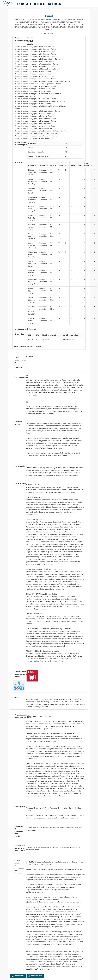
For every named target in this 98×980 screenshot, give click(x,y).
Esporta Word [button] (35, 976)
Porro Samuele (32, 262)
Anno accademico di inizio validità (18, 362)
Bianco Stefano (31, 171)
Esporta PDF (18, 976)
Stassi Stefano (31, 290)
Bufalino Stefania (32, 189)
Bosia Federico (32, 180)
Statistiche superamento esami (29, 347)
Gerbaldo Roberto (32, 217)
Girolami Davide (32, 226)
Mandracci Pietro (33, 253)
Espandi (31, 329)
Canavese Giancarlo (33, 199)
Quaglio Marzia (32, 272)
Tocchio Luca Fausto (32, 309)
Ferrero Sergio (31, 208)
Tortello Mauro (31, 320)
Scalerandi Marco (33, 281)
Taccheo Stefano (32, 299)
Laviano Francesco (33, 244)
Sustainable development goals (18, 674)
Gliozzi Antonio (31, 235)
